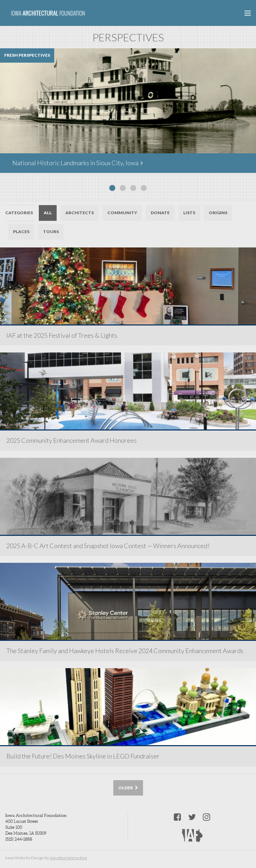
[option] (128, 111)
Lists (189, 213)
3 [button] (133, 188)
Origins (218, 213)
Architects (80, 213)
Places (21, 232)
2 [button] (123, 188)
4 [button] (144, 188)
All (48, 213)
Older (128, 788)
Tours (51, 232)
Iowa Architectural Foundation (48, 13)
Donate (160, 213)
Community (122, 213)
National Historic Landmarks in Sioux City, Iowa (77, 163)
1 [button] (112, 188)
